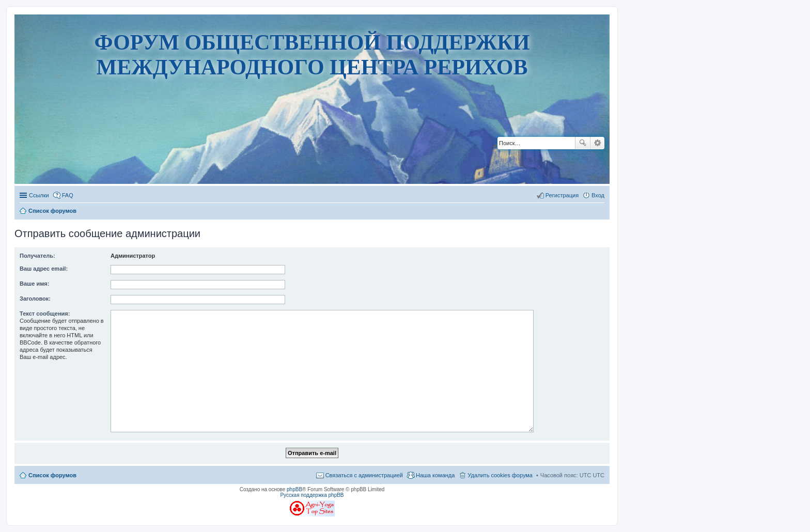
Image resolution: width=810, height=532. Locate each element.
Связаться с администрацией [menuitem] (364, 475)
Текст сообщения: (45, 314)
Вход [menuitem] (598, 195)
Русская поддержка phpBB (312, 495)
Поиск (583, 143)
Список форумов (52, 475)
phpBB (294, 489)
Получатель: (37, 256)
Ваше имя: (34, 284)
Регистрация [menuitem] (562, 195)
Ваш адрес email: (44, 269)
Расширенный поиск (597, 143)
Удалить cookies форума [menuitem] (500, 475)
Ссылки (39, 195)
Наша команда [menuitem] (435, 475)
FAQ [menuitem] (68, 195)
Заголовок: (35, 299)
